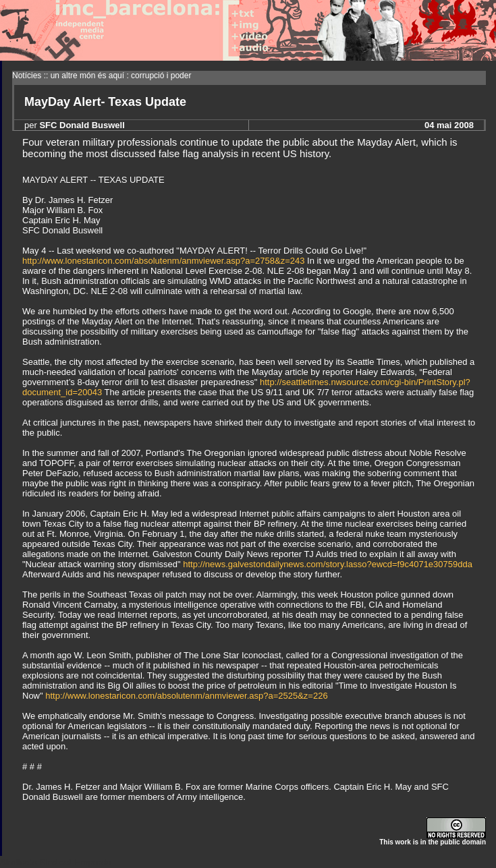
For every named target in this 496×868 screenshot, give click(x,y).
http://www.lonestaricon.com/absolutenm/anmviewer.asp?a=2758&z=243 (163, 261)
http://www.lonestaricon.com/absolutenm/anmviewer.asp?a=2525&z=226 (186, 696)
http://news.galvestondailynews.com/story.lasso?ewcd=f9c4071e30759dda (328, 564)
